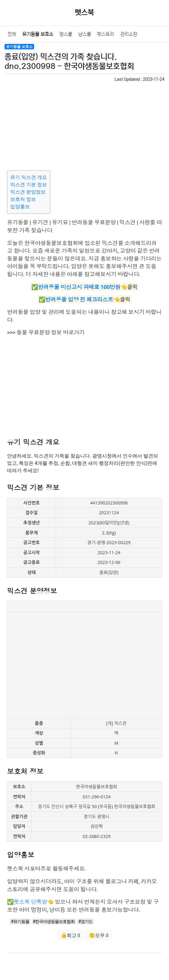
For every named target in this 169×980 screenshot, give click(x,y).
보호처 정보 (23, 199)
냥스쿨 (85, 34)
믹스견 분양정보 (28, 192)
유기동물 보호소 (38, 34)
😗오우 (99, 935)
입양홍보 (20, 207)
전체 (12, 34)
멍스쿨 (66, 34)
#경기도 (85, 921)
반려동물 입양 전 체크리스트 (79, 299)
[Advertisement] (84, 125)
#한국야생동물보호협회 (54, 921)
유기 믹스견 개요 (29, 177)
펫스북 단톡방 (30, 902)
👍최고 (70, 935)
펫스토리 (106, 34)
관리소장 (129, 34)
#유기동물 (20, 921)
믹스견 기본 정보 (29, 185)
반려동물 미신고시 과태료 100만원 (79, 287)
